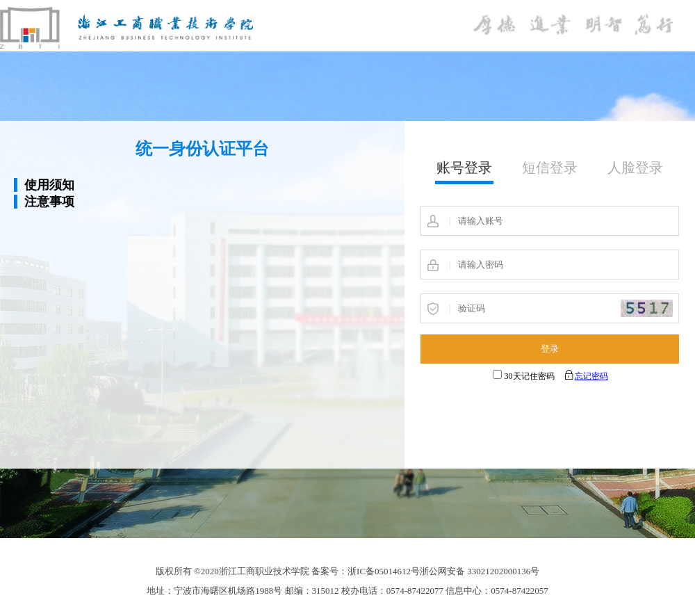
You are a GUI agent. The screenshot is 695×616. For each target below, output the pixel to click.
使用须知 (49, 185)
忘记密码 (591, 376)
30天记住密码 (530, 376)
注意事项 (49, 202)
